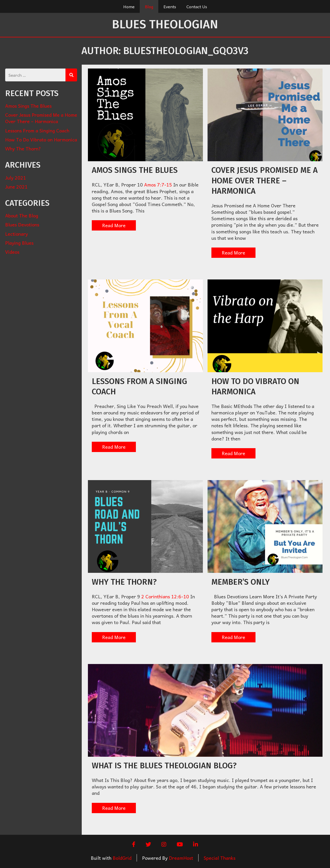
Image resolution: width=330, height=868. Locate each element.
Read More (114, 225)
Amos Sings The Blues (135, 170)
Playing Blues (19, 243)
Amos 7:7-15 (158, 185)
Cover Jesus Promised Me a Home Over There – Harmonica (265, 181)
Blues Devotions (22, 224)
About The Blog (22, 215)
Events (170, 6)
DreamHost (181, 858)
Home (129, 6)
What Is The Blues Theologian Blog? (164, 766)
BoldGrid (122, 858)
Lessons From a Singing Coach (37, 130)
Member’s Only (241, 582)
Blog (149, 6)
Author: (165, 51)
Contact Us (197, 6)
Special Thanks (220, 858)
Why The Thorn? (124, 582)
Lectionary (16, 234)
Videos (12, 252)
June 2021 (16, 187)
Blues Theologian (165, 24)
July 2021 (16, 178)
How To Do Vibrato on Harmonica (41, 139)
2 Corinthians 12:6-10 (165, 596)
